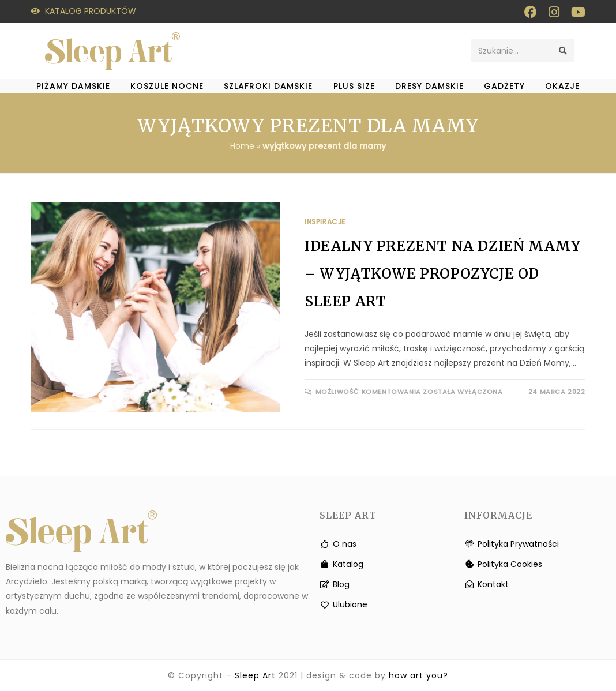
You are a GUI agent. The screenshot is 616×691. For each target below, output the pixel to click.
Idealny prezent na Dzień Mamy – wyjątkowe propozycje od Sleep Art (442, 274)
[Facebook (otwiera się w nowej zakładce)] (531, 12)
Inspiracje (325, 222)
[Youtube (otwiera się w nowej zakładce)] (575, 12)
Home (242, 146)
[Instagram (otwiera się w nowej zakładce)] (554, 12)
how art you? (418, 675)
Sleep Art (255, 675)
